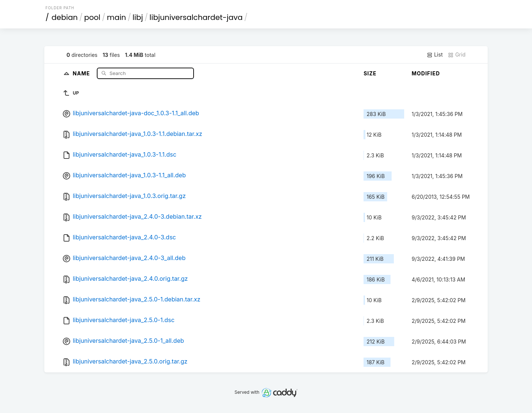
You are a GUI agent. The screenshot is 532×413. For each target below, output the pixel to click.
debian (65, 17)
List (435, 55)
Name (82, 73)
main (116, 17)
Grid (457, 55)
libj (138, 17)
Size (370, 73)
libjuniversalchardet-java (196, 17)
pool (92, 17)
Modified (426, 73)
